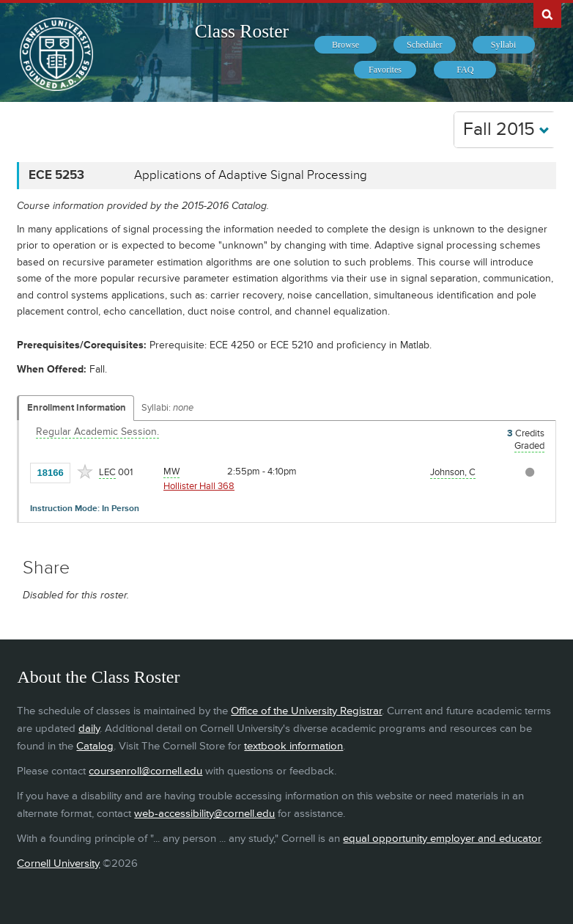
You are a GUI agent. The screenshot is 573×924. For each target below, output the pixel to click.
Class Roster (242, 31)
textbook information (293, 746)
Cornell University (58, 863)
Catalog (95, 746)
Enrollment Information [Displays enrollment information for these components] (77, 408)
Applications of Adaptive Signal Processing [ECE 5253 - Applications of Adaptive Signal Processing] (251, 175)
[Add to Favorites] (85, 472)
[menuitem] (345, 45)
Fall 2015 (506, 129)
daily (89, 729)
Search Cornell (547, 14)
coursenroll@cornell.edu (145, 771)
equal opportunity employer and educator (442, 839)
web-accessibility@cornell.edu (204, 814)
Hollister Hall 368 (199, 486)
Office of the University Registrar (306, 711)
